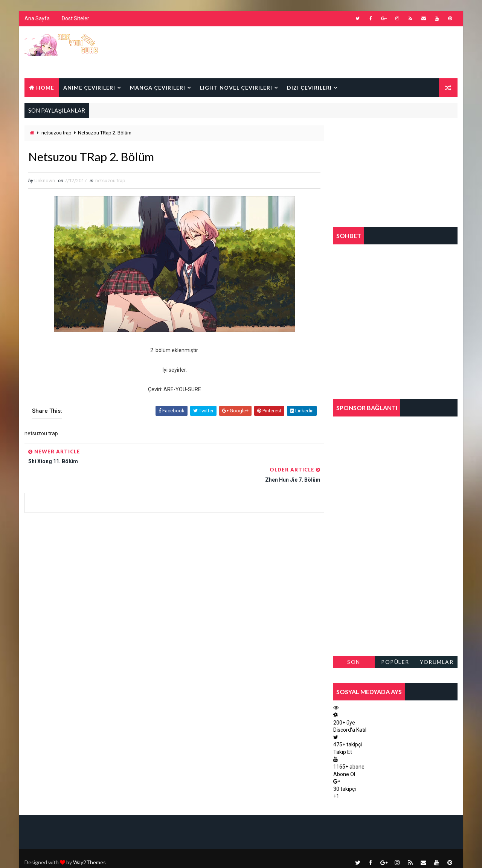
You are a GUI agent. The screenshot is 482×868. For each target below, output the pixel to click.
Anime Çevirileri (89, 88)
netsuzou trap (56, 133)
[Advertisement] (320, 52)
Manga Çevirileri (158, 88)
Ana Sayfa (37, 19)
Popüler (396, 662)
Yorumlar (437, 662)
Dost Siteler (76, 19)
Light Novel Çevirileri (236, 88)
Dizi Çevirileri (309, 88)
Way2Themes (89, 855)
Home (45, 88)
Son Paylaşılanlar (354, 663)
